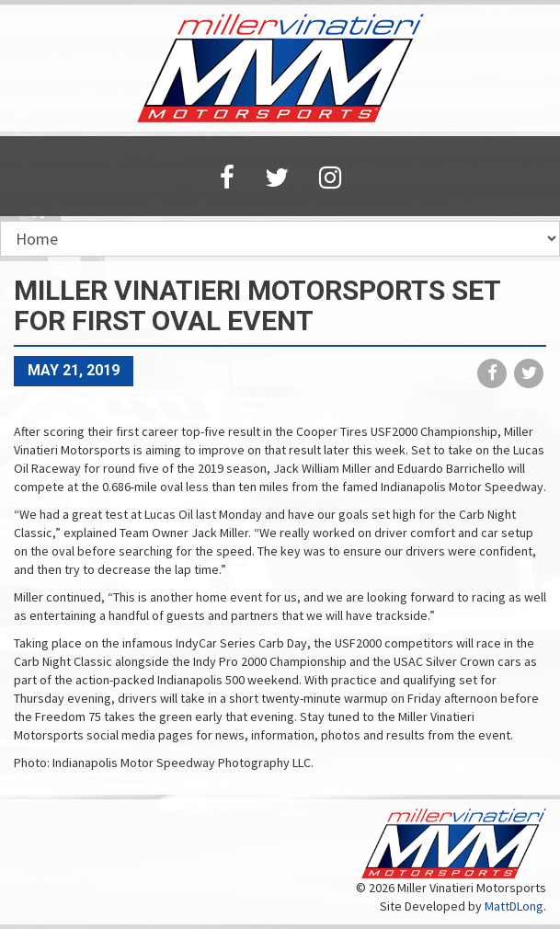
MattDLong (514, 906)
